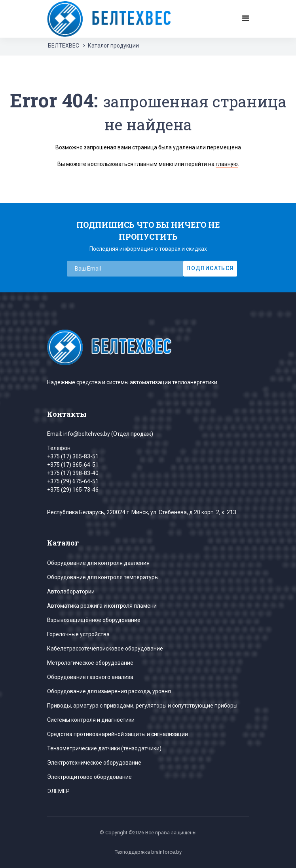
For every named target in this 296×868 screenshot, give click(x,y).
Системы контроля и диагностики (91, 720)
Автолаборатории (71, 591)
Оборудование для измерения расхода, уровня (109, 691)
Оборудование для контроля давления (98, 563)
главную (227, 164)
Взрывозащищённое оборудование (94, 620)
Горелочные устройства (78, 634)
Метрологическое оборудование (90, 663)
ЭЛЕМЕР (58, 791)
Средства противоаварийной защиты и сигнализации (118, 734)
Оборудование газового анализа (90, 677)
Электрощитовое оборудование (89, 777)
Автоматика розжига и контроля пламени (102, 606)
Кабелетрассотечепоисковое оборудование (105, 649)
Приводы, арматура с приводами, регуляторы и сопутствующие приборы (142, 706)
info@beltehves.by (87, 434)
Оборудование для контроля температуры (103, 577)
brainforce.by (166, 852)
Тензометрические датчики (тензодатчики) (104, 748)
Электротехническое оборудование (94, 763)
